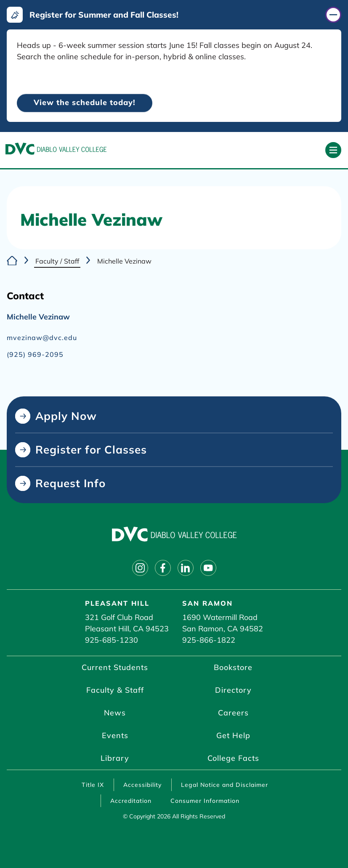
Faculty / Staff (57, 261)
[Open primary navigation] (333, 150)
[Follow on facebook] (163, 568)
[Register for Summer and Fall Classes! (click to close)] (174, 15)
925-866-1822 (209, 640)
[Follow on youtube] (208, 568)
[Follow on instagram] (140, 568)
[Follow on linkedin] (186, 568)
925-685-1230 (112, 640)
